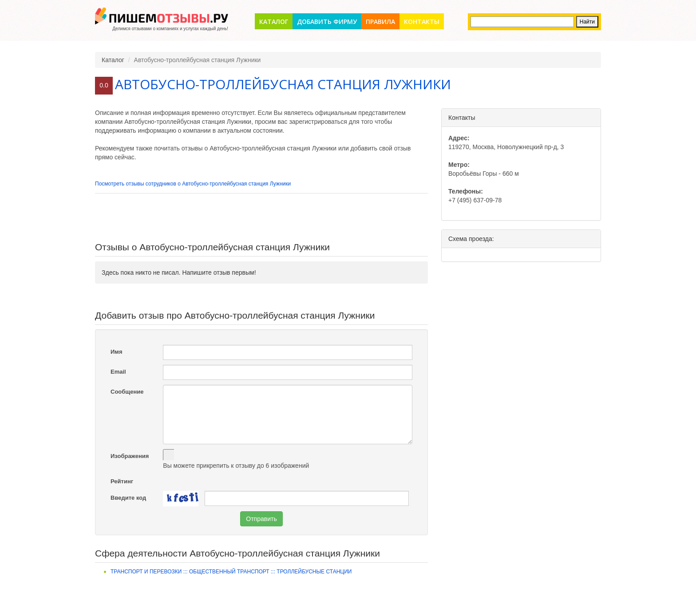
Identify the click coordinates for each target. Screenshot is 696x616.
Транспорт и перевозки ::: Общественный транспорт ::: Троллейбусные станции (231, 572)
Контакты (422, 22)
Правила (380, 22)
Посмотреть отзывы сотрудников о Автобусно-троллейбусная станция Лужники (193, 184)
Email (118, 372)
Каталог (274, 22)
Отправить (261, 519)
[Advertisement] (261, 218)
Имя (117, 352)
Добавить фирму (327, 22)
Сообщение (127, 392)
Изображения (130, 456)
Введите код (128, 498)
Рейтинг (122, 481)
